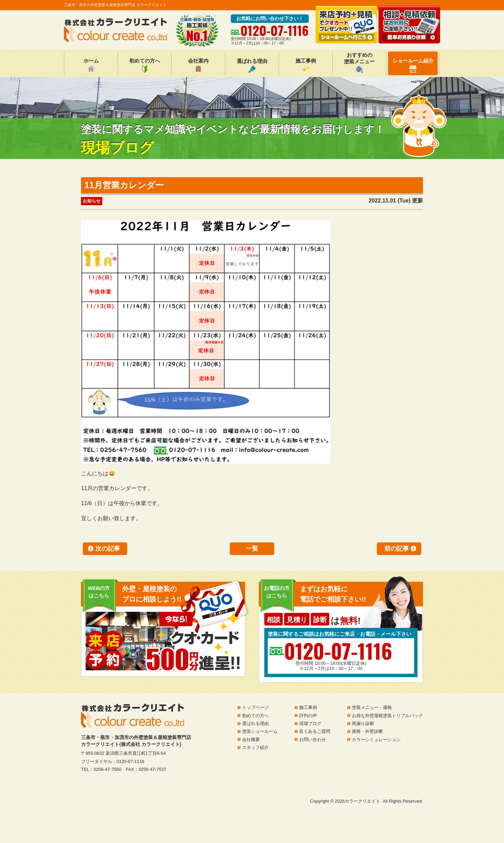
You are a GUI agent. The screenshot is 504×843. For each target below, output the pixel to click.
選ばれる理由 (252, 65)
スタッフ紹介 (255, 747)
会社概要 (251, 740)
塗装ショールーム (260, 731)
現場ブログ (310, 723)
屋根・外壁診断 (367, 731)
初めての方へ (145, 65)
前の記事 (397, 549)
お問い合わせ (313, 740)
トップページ (255, 707)
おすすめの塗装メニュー (359, 62)
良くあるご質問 (315, 731)
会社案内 (198, 65)
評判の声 (308, 716)
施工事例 (306, 65)
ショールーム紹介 (413, 65)
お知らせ (92, 201)
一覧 (252, 549)
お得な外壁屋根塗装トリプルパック (387, 716)
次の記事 (108, 549)
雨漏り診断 (363, 723)
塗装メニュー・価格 (372, 707)
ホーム (91, 65)
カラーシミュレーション (376, 740)
